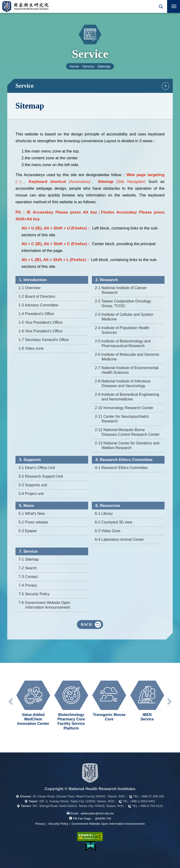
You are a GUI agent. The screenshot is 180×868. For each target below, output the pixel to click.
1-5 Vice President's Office (40, 322)
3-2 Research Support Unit (41, 476)
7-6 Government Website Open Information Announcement (44, 605)
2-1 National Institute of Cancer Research (121, 290)
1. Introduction (33, 280)
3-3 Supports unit (33, 485)
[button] (161, 6)
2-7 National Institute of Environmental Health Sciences (127, 370)
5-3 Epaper (28, 531)
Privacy (40, 824)
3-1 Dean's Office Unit (37, 468)
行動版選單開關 (174, 7)
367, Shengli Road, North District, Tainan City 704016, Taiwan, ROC (78, 806)
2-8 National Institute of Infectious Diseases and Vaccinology (123, 383)
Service (88, 66)
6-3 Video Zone (108, 531)
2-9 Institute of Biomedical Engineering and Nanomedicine (127, 397)
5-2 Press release (33, 522)
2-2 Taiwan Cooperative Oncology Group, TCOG (123, 303)
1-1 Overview (30, 288)
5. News (26, 506)
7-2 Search (28, 568)
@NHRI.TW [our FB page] (103, 819)
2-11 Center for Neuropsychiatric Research (122, 419)
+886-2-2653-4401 (142, 801)
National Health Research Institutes (25, 6)
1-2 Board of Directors (37, 296)
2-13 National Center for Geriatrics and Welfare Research (127, 445)
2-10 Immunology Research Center (124, 408)
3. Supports (30, 460)
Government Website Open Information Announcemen (108, 824)
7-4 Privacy (28, 585)
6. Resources (108, 506)
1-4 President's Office (36, 314)
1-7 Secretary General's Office (44, 340)
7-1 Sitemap (29, 559)
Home (74, 66)
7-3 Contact (28, 577)
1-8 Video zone (31, 348)
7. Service (28, 551)
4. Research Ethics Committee (124, 460)
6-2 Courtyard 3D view (114, 522)
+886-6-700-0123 (151, 806)
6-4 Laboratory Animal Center (119, 539)
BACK (86, 624)
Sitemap (104, 66)
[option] (33, 703)
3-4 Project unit (31, 494)
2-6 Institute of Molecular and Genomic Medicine (127, 357)
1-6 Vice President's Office (40, 331)
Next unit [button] (169, 701)
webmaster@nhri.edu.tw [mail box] (97, 813)
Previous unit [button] (11, 701)
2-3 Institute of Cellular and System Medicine (124, 317)
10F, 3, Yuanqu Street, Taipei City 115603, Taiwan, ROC (77, 801)
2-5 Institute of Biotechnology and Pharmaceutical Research (123, 343)
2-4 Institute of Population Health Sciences (122, 330)
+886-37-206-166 (152, 796)
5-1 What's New (32, 514)
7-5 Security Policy (34, 594)
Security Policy (58, 824)
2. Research (107, 280)
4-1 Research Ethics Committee (121, 468)
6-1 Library (104, 514)
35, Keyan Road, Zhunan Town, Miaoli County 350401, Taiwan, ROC (79, 796)
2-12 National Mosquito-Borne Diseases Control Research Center (127, 432)
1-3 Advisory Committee (38, 305)
